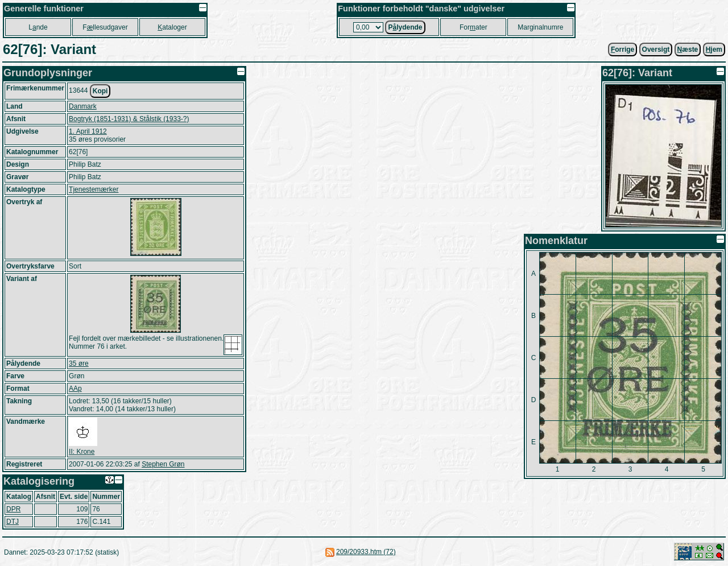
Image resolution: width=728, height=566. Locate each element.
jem (714, 49)
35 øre (79, 363)
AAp (75, 389)
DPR (13, 509)
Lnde (38, 27)
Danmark (83, 106)
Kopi (100, 91)
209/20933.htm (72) (366, 552)
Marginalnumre (540, 27)
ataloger (172, 27)
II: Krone (82, 452)
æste (688, 49)
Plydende (405, 27)
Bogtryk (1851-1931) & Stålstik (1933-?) (129, 119)
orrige (622, 49)
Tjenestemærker (94, 189)
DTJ (13, 522)
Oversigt (656, 49)
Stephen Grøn (163, 464)
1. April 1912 (88, 131)
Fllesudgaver (105, 27)
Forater (473, 27)
